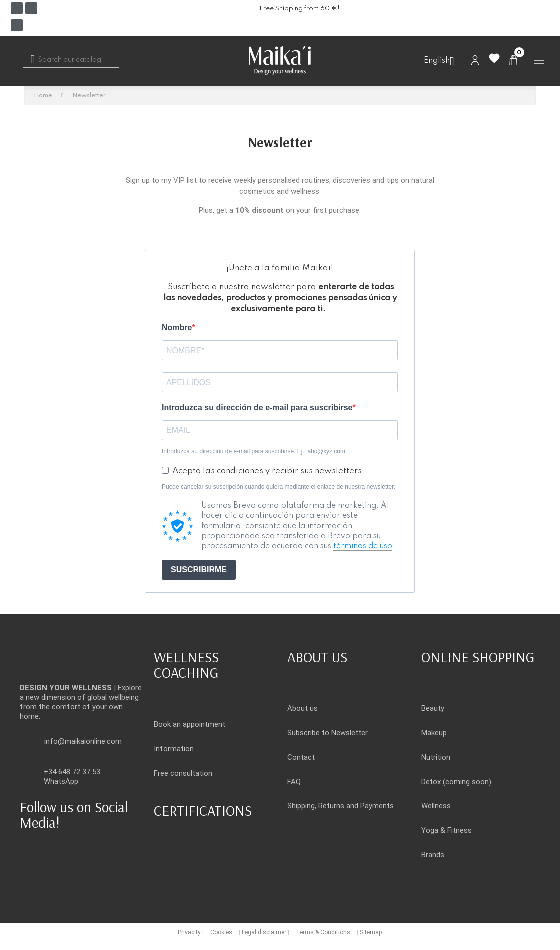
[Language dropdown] (443, 61)
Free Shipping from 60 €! (300, 9)
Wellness (436, 806)
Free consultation (183, 773)
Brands (433, 855)
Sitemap (371, 932)
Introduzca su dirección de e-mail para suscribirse (257, 408)
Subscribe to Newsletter (328, 733)
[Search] (71, 60)
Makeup (434, 733)
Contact (301, 757)
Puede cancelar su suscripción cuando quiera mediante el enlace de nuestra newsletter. (279, 487)
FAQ (294, 782)
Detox (431, 782)
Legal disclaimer (264, 932)
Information (174, 749)
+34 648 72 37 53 (72, 772)
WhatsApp (61, 781)
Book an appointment (190, 724)
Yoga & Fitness (447, 830)
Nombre (177, 328)
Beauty (433, 708)
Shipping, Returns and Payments (341, 806)
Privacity (189, 932)
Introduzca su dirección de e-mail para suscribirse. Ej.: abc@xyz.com (254, 451)
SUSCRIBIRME (199, 570)
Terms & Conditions (323, 932)
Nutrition (436, 757)
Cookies (221, 932)
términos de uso (363, 546)
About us (303, 708)
